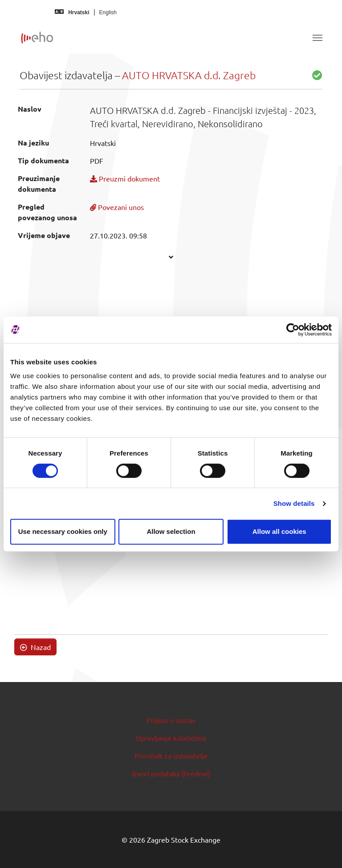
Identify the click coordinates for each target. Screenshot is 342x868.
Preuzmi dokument (125, 178)
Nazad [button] (35, 647)
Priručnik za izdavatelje (171, 755)
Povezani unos (117, 207)
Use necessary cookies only (63, 531)
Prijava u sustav (171, 720)
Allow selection (171, 531)
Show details (294, 503)
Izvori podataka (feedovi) (171, 773)
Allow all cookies (279, 531)
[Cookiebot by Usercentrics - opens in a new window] (293, 330)
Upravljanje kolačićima (171, 738)
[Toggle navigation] (318, 38)
